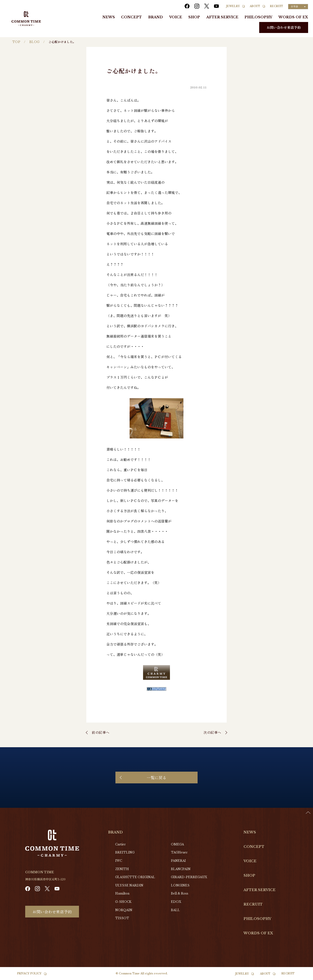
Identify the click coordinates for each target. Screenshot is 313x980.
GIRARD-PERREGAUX (189, 877)
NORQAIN (124, 910)
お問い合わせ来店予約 (284, 27)
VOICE (176, 17)
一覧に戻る (156, 778)
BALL (175, 910)
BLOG (34, 42)
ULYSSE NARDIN (129, 885)
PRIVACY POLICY (29, 974)
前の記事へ (101, 732)
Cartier (120, 844)
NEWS (109, 17)
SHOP (194, 17)
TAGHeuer (179, 852)
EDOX (176, 902)
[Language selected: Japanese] (298, 7)
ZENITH (122, 869)
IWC (119, 861)
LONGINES (180, 885)
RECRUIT (277, 6)
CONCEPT (131, 17)
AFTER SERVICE (222, 17)
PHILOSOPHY (258, 17)
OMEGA (177, 844)
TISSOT (122, 918)
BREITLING (125, 852)
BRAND (156, 17)
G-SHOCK (123, 902)
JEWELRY (233, 6)
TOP (16, 42)
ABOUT (255, 6)
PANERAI (178, 861)
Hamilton (122, 893)
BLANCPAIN (181, 869)
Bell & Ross (180, 893)
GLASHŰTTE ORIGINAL (135, 877)
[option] (301, 976)
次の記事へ (212, 732)
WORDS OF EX (293, 17)
